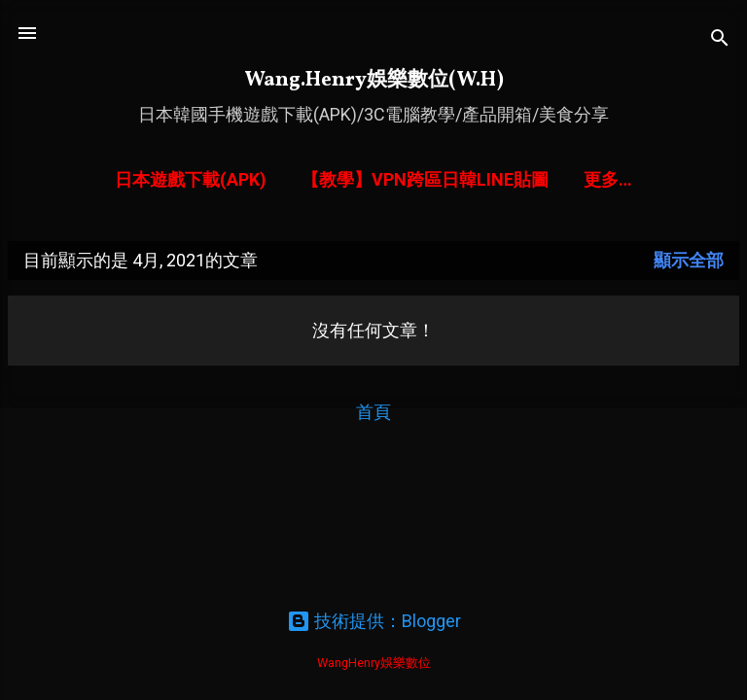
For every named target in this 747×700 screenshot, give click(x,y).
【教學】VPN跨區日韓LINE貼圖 (425, 179)
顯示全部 (689, 260)
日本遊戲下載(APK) (191, 179)
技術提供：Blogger (374, 621)
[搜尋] (720, 39)
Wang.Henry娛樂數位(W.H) (374, 80)
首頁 (373, 412)
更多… (608, 179)
